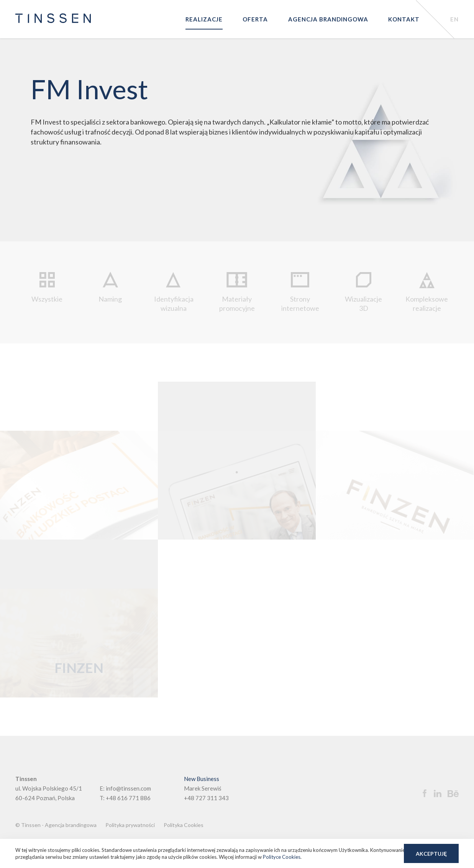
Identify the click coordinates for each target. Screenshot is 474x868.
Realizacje (204, 19)
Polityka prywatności (130, 825)
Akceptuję (431, 854)
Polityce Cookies (282, 857)
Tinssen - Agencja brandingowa (59, 825)
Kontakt (404, 19)
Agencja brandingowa (328, 19)
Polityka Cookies (184, 825)
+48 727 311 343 (206, 798)
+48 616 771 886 (128, 798)
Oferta (255, 19)
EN (454, 19)
